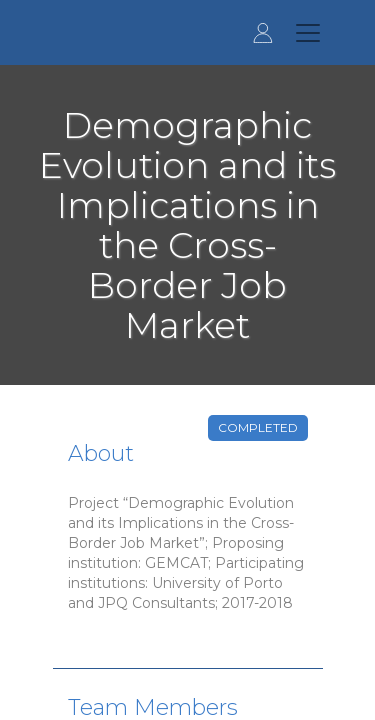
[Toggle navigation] (308, 33)
